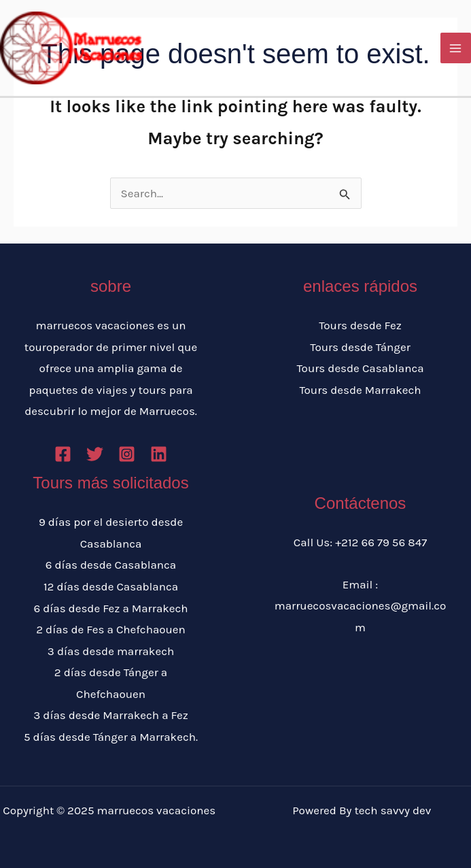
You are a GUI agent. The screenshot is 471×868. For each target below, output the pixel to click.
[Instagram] (127, 454)
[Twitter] (95, 454)
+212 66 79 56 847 (381, 542)
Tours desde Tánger (360, 347)
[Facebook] (63, 454)
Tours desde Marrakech (360, 390)
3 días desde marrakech (111, 651)
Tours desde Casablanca (360, 368)
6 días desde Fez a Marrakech (110, 608)
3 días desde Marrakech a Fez (111, 715)
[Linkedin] (159, 454)
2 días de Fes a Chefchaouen (111, 629)
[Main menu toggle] (456, 48)
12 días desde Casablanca (111, 586)
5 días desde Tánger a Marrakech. (111, 737)
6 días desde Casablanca (111, 565)
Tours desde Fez (360, 325)
